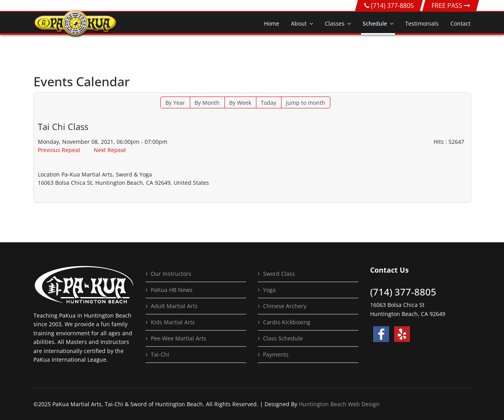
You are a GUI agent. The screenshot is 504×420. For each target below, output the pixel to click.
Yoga (269, 290)
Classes (335, 23)
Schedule (375, 23)
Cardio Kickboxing (287, 322)
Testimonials (422, 23)
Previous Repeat (59, 150)
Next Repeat (110, 150)
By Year (175, 103)
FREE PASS (451, 6)
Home (271, 23)
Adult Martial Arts (174, 306)
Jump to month (306, 103)
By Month (207, 103)
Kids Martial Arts (173, 322)
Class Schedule (283, 338)
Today (269, 103)
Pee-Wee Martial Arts (179, 338)
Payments (276, 354)
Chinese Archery (285, 306)
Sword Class (279, 274)
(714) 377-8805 (392, 6)
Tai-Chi (160, 354)
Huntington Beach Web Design (339, 404)
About (299, 23)
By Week (240, 103)
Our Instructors (171, 274)
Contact (460, 23)
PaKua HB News (172, 290)
